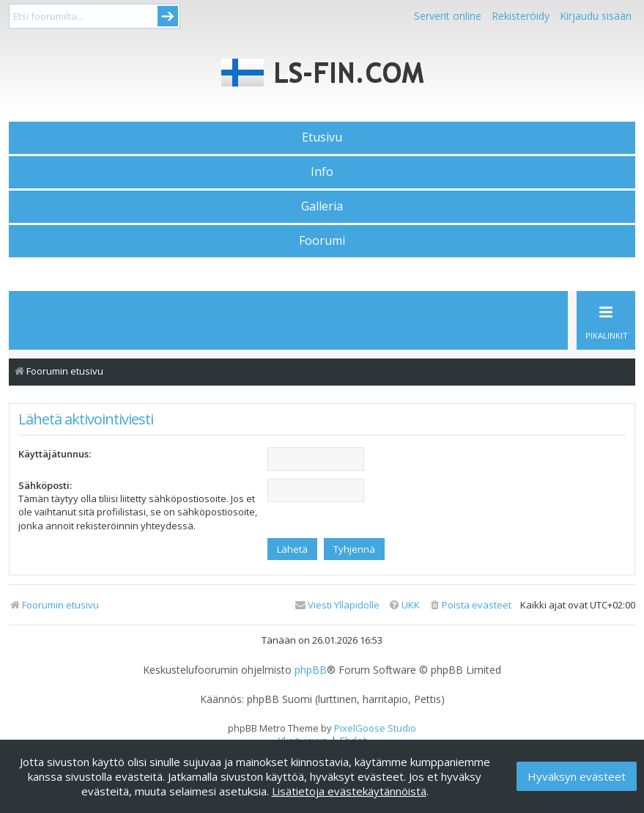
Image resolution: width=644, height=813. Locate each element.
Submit (168, 16)
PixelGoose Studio (375, 728)
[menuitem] (470, 605)
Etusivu (322, 137)
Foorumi (322, 240)
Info (322, 172)
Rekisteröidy (521, 16)
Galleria (322, 206)
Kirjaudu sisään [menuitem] (596, 16)
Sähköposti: (45, 485)
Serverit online (448, 16)
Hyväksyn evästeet (577, 776)
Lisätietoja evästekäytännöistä (349, 791)
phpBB (311, 670)
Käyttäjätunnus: (55, 454)
